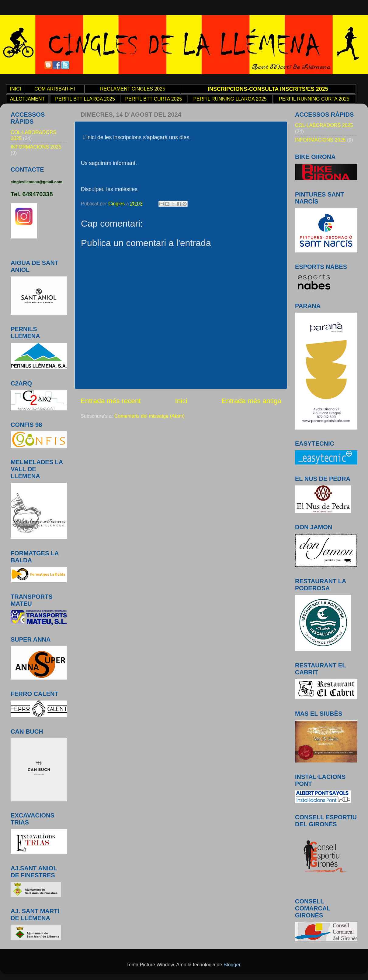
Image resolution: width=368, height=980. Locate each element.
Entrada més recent (111, 401)
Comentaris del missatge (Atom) (149, 416)
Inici (181, 401)
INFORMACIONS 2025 (36, 147)
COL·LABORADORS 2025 (324, 125)
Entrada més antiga (251, 401)
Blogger (232, 965)
